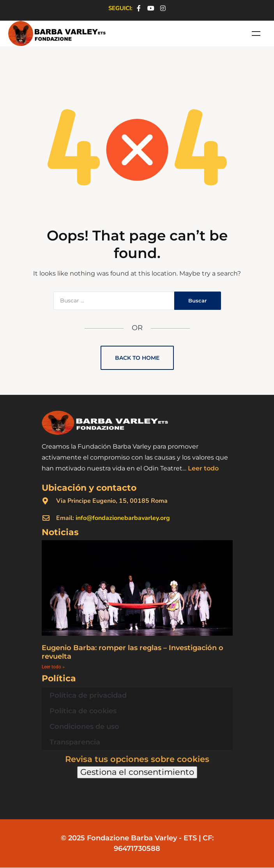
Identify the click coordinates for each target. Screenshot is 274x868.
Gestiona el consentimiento (137, 772)
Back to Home (137, 358)
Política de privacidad (88, 695)
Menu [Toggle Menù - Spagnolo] (256, 34)
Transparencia (75, 742)
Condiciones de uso (84, 727)
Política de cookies (83, 711)
